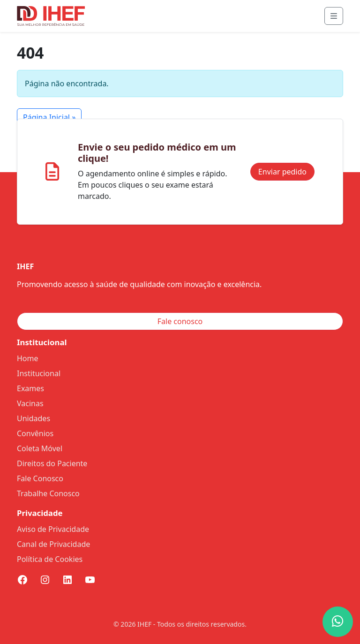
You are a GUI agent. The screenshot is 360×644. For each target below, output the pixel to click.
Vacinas (30, 403)
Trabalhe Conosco (48, 493)
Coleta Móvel (40, 448)
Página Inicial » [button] (49, 117)
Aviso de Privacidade (53, 529)
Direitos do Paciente (52, 463)
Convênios (35, 433)
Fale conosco (180, 321)
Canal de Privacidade (53, 544)
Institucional (39, 373)
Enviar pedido (282, 172)
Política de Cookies (50, 559)
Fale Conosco (40, 478)
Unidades (34, 418)
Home (28, 358)
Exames (30, 388)
